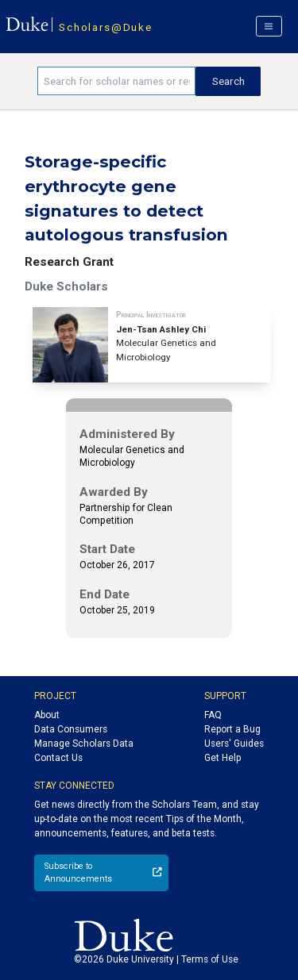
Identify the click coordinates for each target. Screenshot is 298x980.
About (47, 715)
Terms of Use (210, 959)
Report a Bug (232, 729)
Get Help (223, 758)
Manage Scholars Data (84, 744)
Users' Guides (234, 744)
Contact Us (58, 758)
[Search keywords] (116, 81)
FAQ (213, 715)
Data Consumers (71, 729)
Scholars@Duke (105, 27)
